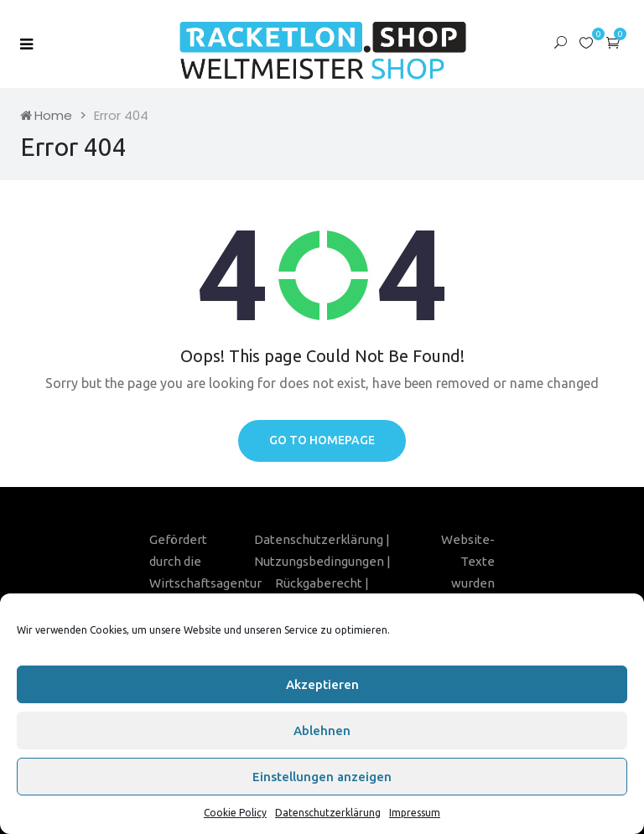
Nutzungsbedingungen (319, 561)
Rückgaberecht (319, 583)
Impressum (415, 813)
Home (46, 115)
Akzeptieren (322, 684)
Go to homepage (322, 440)
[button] (613, 42)
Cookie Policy (235, 813)
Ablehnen (322, 730)
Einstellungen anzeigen (322, 777)
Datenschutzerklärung (328, 813)
